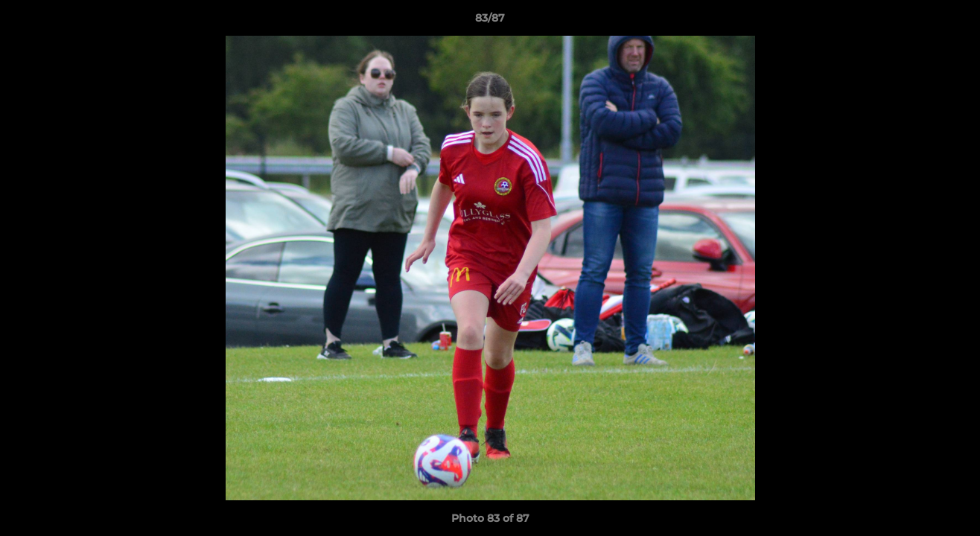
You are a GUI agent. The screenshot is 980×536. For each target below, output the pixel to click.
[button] (953, 22)
